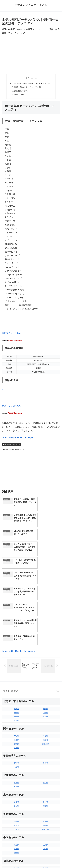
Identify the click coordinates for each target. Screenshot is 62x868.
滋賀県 (17, 752)
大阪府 (17, 760)
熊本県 (17, 830)
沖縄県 (45, 830)
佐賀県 (17, 822)
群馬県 (17, 675)
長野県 (45, 694)
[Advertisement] (31, 55)
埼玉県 (17, 678)
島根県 (17, 779)
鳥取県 (17, 776)
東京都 (45, 671)
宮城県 (17, 651)
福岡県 (17, 818)
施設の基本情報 (21, 91)
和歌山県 (45, 760)
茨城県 (17, 667)
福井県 (45, 713)
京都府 (17, 756)
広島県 (45, 776)
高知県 (45, 803)
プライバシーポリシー (46, 860)
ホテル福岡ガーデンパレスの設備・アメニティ (32, 84)
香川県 (17, 803)
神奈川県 (45, 675)
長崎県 (17, 826)
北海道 (17, 639)
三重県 (45, 737)
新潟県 (17, 694)
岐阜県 (17, 733)
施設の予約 (19, 95)
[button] (58, 621)
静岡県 (17, 737)
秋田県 (45, 639)
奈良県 (45, 756)
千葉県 (45, 667)
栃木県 (17, 671)
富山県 (17, 713)
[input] (31, 621)
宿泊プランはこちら (12, 334)
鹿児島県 (45, 826)
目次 (28, 78)
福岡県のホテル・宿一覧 (11, 445)
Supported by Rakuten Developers (18, 438)
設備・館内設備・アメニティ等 (28, 87)
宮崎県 (45, 822)
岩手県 (17, 647)
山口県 (45, 779)
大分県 (45, 818)
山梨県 (17, 698)
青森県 (17, 643)
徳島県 (17, 799)
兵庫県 (45, 752)
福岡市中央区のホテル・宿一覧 (13, 450)
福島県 (45, 647)
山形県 (45, 643)
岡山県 (17, 783)
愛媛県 (45, 799)
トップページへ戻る (16, 860)
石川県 (17, 717)
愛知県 (45, 733)
